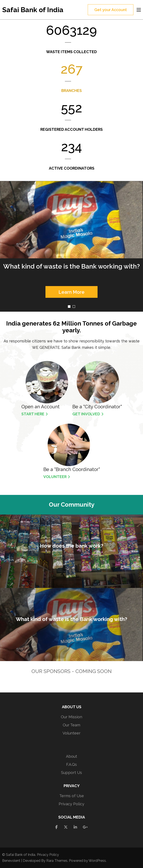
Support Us (71, 773)
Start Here (35, 414)
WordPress (97, 861)
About (71, 756)
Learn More (71, 292)
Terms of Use (72, 796)
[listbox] (71, 246)
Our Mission (71, 717)
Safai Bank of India (33, 10)
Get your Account (111, 10)
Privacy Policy (71, 804)
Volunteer (57, 477)
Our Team (71, 725)
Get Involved (88, 414)
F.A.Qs (71, 764)
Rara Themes (57, 861)
